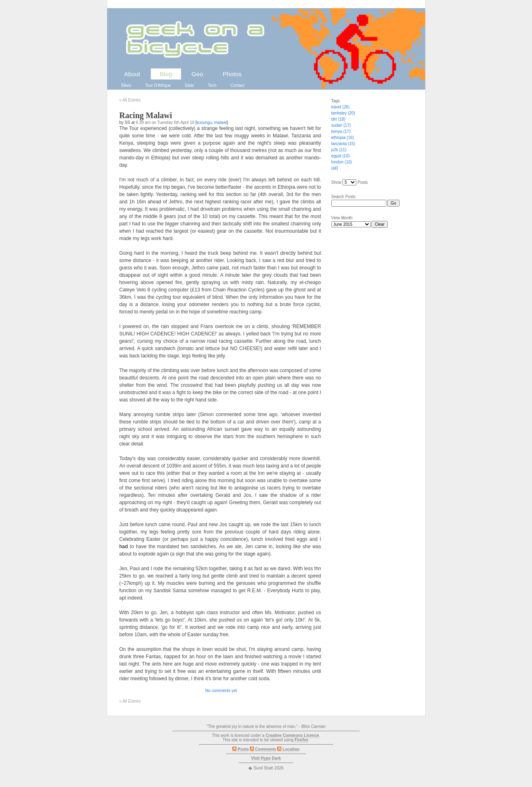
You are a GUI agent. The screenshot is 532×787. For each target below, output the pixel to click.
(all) (335, 168)
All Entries (130, 100)
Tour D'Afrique (158, 85)
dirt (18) (338, 119)
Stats (189, 85)
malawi (220, 122)
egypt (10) (341, 156)
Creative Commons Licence (292, 735)
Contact (237, 85)
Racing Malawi (146, 115)
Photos (232, 74)
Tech (212, 85)
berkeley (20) (343, 113)
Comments (263, 749)
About (132, 74)
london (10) (342, 162)
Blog (166, 74)
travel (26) (341, 107)
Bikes (126, 85)
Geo (197, 74)
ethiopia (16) (343, 138)
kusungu (204, 122)
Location (288, 749)
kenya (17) (341, 131)
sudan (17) (341, 125)
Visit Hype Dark (266, 758)
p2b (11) (339, 150)
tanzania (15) (343, 144)
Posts (241, 749)
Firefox (301, 740)
